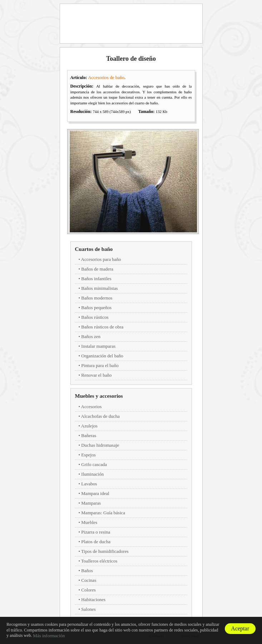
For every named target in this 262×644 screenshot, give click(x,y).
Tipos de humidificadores (105, 551)
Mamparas (91, 503)
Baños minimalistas (99, 288)
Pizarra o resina (96, 532)
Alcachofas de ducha (100, 416)
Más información (49, 636)
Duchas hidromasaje (100, 445)
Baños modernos (97, 298)
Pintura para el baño (100, 365)
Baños (87, 571)
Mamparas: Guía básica (103, 513)
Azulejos (89, 426)
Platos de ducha (96, 542)
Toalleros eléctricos (99, 561)
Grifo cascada (94, 464)
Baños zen (91, 336)
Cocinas (89, 580)
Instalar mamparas (98, 346)
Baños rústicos (95, 317)
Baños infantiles (96, 279)
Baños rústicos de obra (102, 327)
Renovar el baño (96, 375)
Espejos (88, 455)
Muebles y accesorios (99, 396)
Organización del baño (102, 356)
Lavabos (89, 484)
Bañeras (89, 435)
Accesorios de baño (106, 77)
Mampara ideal (95, 493)
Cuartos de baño (94, 249)
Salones (88, 609)
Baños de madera (97, 269)
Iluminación (92, 474)
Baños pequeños (96, 308)
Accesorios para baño (101, 259)
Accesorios (92, 407)
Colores (88, 590)
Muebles (89, 522)
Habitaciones (93, 600)
